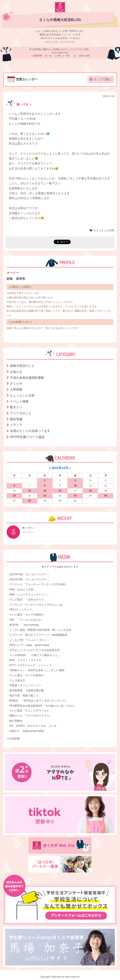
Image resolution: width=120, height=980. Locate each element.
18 (90, 491)
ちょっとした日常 (102, 230)
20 (14, 496)
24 (75, 496)
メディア (16, 425)
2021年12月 (60, 468)
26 (106, 496)
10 (75, 486)
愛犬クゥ (16, 407)
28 (30, 501)
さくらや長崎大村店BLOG (60, 20)
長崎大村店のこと (22, 366)
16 (60, 491)
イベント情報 (19, 401)
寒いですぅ (19, 105)
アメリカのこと (21, 413)
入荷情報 (16, 389)
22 (45, 496)
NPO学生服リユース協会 (27, 437)
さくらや (16, 383)
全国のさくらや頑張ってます (30, 431)
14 (30, 491)
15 (45, 491)
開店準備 (16, 419)
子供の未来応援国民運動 (27, 378)
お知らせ (16, 372)
